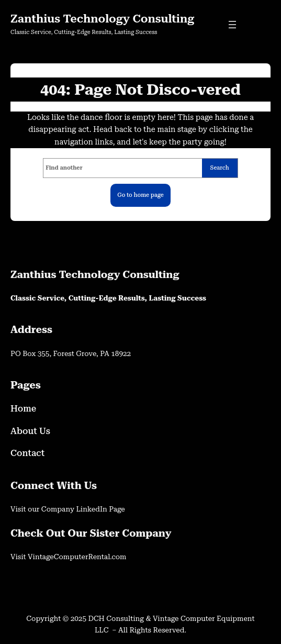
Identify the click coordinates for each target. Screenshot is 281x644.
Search (220, 168)
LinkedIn (92, 509)
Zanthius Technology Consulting (102, 19)
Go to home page (140, 195)
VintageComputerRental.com (77, 557)
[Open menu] (232, 25)
